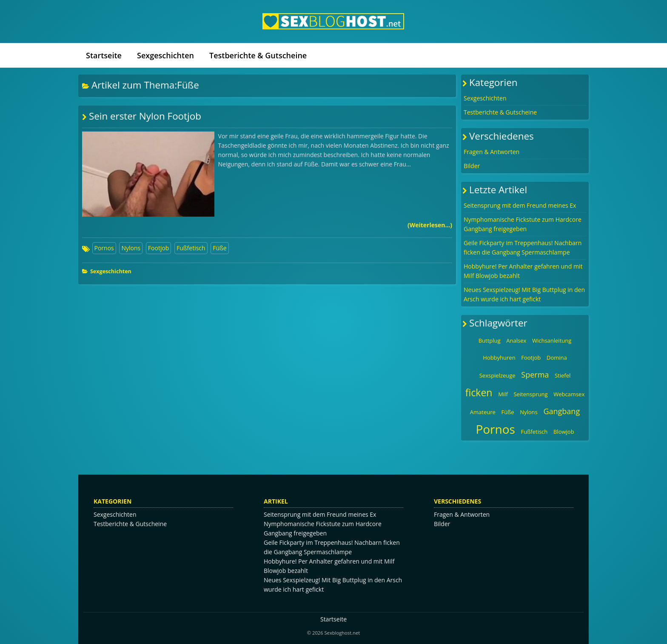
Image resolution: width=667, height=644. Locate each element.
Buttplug (490, 341)
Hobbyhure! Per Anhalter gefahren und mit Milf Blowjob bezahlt (523, 271)
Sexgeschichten (165, 55)
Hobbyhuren (499, 358)
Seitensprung (530, 394)
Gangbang (562, 411)
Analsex (516, 341)
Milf (503, 394)
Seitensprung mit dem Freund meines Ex (520, 205)
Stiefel (563, 375)
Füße (219, 248)
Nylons (131, 248)
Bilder (472, 166)
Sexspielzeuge (497, 375)
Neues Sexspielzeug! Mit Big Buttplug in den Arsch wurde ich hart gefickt (524, 294)
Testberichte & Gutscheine (258, 55)
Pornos (104, 248)
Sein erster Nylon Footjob (145, 116)
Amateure (483, 412)
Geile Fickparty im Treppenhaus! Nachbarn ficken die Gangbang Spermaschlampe (523, 248)
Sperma (535, 375)
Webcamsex (569, 394)
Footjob (159, 248)
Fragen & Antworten (492, 152)
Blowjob (564, 432)
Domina (557, 358)
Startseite (104, 55)
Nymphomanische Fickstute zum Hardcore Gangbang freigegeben (523, 224)
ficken (479, 392)
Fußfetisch (191, 248)
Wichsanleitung (552, 341)
